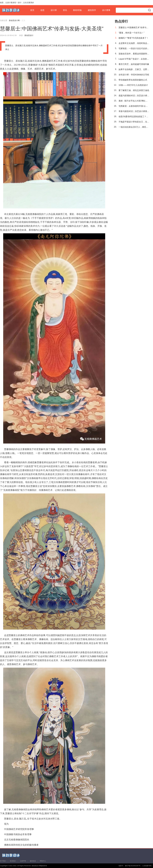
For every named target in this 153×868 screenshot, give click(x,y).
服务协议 (33, 861)
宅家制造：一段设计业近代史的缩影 (134, 48)
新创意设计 (29, 35)
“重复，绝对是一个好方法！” (132, 33)
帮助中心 (43, 861)
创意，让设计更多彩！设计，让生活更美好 (17, 3)
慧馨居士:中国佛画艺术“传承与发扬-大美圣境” (134, 28)
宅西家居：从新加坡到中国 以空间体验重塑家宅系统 (134, 106)
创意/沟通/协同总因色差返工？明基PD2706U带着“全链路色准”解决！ (134, 117)
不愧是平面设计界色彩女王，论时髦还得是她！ (134, 122)
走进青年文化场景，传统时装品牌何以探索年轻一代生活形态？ (134, 43)
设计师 (54, 10)
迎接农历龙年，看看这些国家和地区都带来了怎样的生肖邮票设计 (134, 54)
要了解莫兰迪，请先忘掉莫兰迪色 (134, 90)
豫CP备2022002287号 (133, 866)
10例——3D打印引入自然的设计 (133, 85)
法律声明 (23, 861)
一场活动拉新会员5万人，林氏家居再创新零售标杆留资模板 (134, 127)
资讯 (65, 10)
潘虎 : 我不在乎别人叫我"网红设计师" (134, 101)
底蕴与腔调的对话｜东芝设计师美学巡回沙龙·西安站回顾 (134, 96)
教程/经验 (77, 10)
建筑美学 (92, 10)
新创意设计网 (14, 20)
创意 (42, 10)
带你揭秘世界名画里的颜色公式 (133, 80)
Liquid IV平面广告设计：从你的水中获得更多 (134, 59)
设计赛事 (106, 10)
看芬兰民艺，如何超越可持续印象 (134, 64)
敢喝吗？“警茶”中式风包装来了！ (134, 38)
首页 (32, 10)
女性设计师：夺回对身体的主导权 (134, 75)
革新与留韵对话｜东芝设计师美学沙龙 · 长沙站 (134, 111)
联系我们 (13, 861)
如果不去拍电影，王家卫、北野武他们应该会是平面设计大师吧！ (134, 69)
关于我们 (3, 861)
